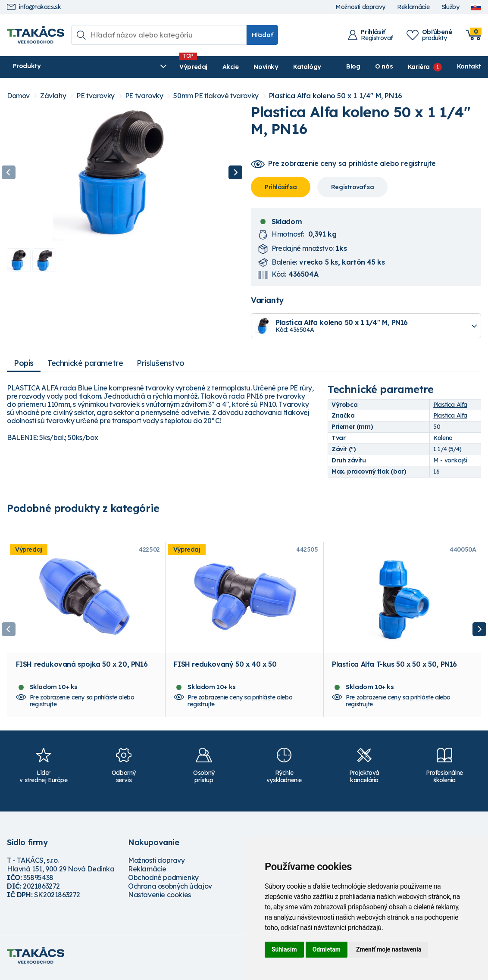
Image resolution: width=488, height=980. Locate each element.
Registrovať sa (352, 187)
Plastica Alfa (450, 405)
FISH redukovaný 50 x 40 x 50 (225, 668)
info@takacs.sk (34, 7)
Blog (353, 66)
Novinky (211, 67)
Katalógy (252, 67)
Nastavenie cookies (160, 899)
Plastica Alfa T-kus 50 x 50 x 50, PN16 (394, 668)
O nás (384, 66)
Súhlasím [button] (284, 949)
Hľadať (262, 35)
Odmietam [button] (327, 949)
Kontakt (469, 66)
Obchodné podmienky (163, 882)
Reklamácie (413, 7)
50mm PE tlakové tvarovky (216, 96)
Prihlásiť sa (281, 187)
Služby (450, 7)
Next (235, 172)
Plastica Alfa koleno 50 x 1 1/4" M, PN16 (336, 96)
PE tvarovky (95, 96)
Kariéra (419, 66)
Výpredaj (138, 67)
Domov (18, 96)
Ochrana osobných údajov (170, 890)
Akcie (175, 67)
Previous (9, 172)
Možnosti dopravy (360, 7)
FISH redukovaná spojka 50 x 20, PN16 (82, 668)
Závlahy (53, 96)
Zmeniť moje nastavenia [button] (389, 949)
